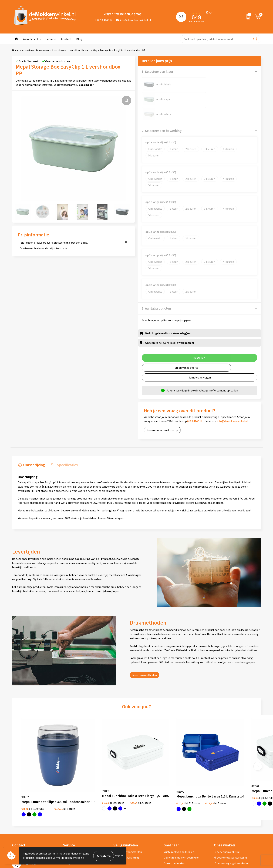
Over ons (68, 804)
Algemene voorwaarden (128, 804)
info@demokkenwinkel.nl (133, 20)
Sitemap (68, 821)
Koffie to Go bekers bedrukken (182, 821)
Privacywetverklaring (126, 810)
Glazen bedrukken (175, 815)
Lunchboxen (59, 50)
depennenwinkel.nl (227, 804)
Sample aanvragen (200, 348)
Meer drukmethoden (145, 645)
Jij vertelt (69, 810)
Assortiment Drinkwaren (35, 50)
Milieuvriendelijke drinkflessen (182, 826)
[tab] (31, 435)
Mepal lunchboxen (79, 50)
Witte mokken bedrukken (179, 804)
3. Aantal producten (156, 278)
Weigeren (119, 856)
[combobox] (220, 39)
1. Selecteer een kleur (158, 71)
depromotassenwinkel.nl (230, 810)
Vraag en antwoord (74, 815)
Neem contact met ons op (162, 400)
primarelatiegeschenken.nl (232, 826)
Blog (79, 39)
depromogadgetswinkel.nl (231, 815)
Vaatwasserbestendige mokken (183, 832)
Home (15, 50)
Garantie (51, 39)
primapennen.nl (225, 821)
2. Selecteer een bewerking (162, 101)
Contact (66, 39)
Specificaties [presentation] (66, 434)
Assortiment (31, 39)
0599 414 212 (104, 20)
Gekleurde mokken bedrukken (182, 810)
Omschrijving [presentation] (33, 434)
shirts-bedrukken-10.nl (229, 832)
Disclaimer (120, 815)
